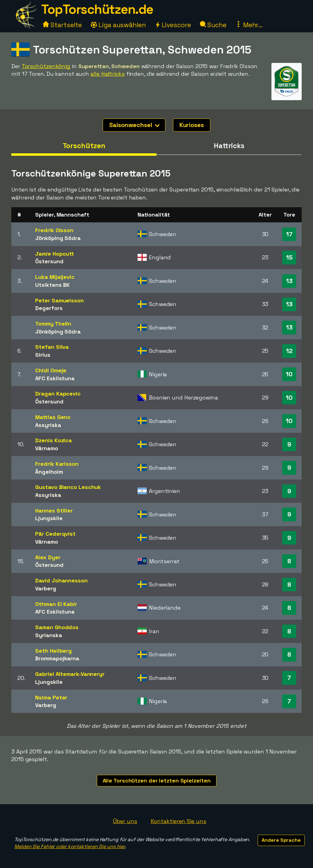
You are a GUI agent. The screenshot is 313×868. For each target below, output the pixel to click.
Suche (213, 25)
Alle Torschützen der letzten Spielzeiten (157, 780)
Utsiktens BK (52, 285)
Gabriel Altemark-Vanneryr (70, 674)
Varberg (46, 588)
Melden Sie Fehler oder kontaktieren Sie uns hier (70, 846)
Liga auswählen (118, 25)
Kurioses (192, 125)
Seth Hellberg (53, 651)
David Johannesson (61, 580)
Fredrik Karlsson (57, 464)
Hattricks (229, 146)
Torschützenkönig (46, 66)
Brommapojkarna (57, 658)
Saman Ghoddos (57, 627)
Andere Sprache (281, 840)
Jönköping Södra (58, 238)
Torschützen (84, 146)
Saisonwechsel (134, 125)
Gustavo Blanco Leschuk (68, 487)
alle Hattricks (108, 74)
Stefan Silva (52, 347)
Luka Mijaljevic (55, 277)
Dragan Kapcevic (58, 394)
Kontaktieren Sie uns (179, 821)
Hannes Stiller (54, 511)
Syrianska (48, 635)
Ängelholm (49, 472)
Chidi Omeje (51, 370)
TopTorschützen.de (97, 9)
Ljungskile (49, 518)
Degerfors (49, 308)
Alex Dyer (48, 557)
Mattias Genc (53, 417)
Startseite (62, 25)
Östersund (49, 261)
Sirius (43, 355)
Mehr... (249, 25)
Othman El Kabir (56, 604)
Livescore (173, 25)
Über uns (125, 821)
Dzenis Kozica (53, 440)
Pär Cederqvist (55, 534)
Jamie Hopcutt (55, 254)
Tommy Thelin (53, 324)
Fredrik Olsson (54, 230)
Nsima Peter (51, 697)
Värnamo (46, 448)
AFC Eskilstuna (55, 378)
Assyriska (48, 425)
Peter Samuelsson (59, 300)
